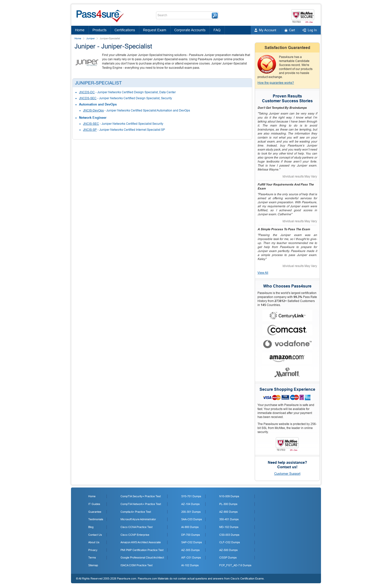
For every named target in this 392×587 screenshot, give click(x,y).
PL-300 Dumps (228, 504)
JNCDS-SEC (88, 98)
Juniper (90, 38)
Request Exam (155, 30)
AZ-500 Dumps (228, 550)
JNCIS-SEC (91, 124)
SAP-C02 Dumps (192, 542)
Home (80, 30)
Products (99, 30)
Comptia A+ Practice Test (136, 512)
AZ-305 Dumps (190, 550)
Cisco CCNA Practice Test (136, 527)
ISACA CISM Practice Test (136, 565)
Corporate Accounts (190, 30)
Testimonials (96, 519)
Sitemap (93, 565)
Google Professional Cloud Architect (142, 557)
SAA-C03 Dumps (192, 519)
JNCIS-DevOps (93, 110)
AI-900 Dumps (190, 527)
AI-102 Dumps (190, 565)
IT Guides (94, 504)
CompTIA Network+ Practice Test (141, 504)
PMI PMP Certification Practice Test (142, 550)
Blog (91, 527)
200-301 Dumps (191, 512)
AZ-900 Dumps (228, 512)
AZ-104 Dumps (190, 504)
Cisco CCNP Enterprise (135, 535)
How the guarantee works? (276, 83)
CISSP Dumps (228, 557)
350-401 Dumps (229, 519)
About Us (94, 542)
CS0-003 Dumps (229, 535)
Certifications (125, 30)
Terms (92, 557)
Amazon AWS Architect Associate (141, 542)
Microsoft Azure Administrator (138, 519)
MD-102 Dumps (229, 527)
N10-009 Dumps (229, 496)
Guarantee (95, 512)
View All (263, 273)
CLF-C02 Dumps (230, 542)
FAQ (217, 30)
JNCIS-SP (90, 130)
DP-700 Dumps (191, 535)
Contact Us (95, 535)
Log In (312, 30)
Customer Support (287, 474)
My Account (268, 30)
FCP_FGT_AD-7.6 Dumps (235, 565)
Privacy (93, 550)
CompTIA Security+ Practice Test (141, 496)
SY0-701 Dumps (191, 496)
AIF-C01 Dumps (191, 557)
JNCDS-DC (87, 92)
